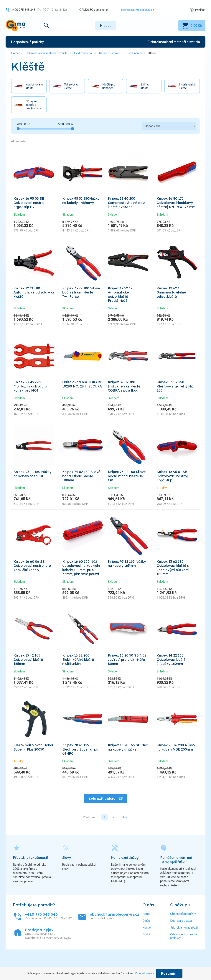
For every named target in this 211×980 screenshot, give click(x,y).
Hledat (105, 26)
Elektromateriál (83, 53)
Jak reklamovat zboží (184, 947)
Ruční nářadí (134, 53)
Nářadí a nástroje (109, 53)
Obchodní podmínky (183, 933)
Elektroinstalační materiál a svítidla (46, 53)
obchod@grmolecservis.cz (136, 10)
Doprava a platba (181, 940)
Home (15, 53)
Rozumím (169, 973)
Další (125, 837)
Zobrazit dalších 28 (106, 818)
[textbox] (79, 26)
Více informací (144, 973)
